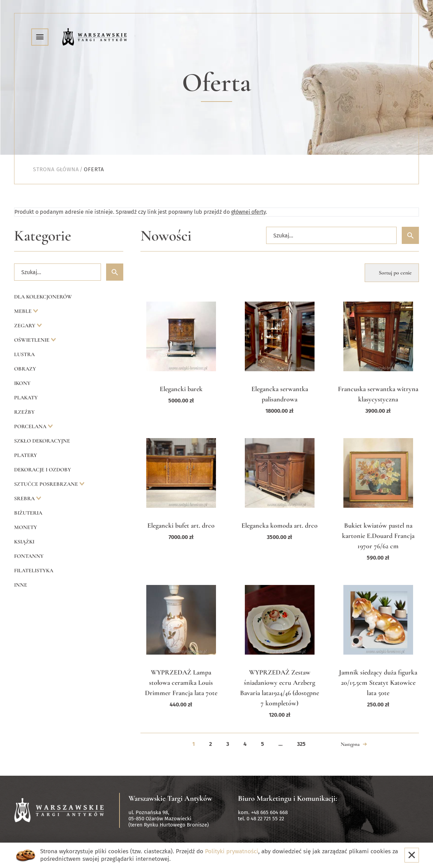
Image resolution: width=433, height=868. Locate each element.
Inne (21, 585)
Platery (26, 455)
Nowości (166, 236)
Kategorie (43, 236)
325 (301, 744)
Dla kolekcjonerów (43, 297)
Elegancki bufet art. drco (181, 526)
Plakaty (26, 398)
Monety (26, 527)
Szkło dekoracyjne (42, 441)
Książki (24, 542)
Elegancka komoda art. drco (280, 526)
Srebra (25, 498)
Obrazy (25, 369)
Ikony (22, 383)
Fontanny (29, 556)
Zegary (25, 326)
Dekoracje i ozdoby (43, 470)
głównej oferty (248, 212)
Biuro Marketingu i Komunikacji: (288, 798)
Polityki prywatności (232, 851)
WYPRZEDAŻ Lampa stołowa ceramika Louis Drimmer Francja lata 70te (181, 683)
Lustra (24, 354)
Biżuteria (28, 513)
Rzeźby (24, 412)
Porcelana (31, 426)
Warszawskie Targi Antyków (170, 798)
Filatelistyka (34, 571)
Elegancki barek (181, 389)
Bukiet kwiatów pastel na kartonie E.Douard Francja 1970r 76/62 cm (378, 536)
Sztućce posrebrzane (47, 484)
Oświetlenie (32, 340)
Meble (24, 311)
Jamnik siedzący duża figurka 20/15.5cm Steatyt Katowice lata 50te (378, 683)
